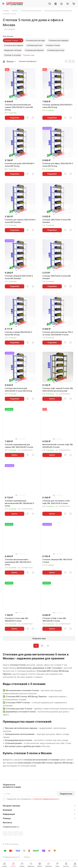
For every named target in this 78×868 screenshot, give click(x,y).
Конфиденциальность (11, 857)
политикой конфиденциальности (46, 799)
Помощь (7, 818)
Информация (9, 814)
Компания (7, 810)
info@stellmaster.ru (11, 827)
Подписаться (66, 794)
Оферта (27, 857)
